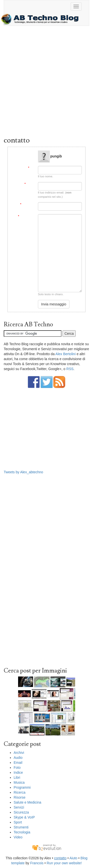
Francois (37, 863)
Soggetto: (27, 204)
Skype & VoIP (24, 817)
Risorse (19, 797)
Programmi (22, 787)
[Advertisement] (46, 82)
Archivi (19, 753)
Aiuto (73, 858)
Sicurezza (21, 812)
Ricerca (19, 792)
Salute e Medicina (27, 802)
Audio (18, 758)
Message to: (27, 152)
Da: (31, 168)
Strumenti (21, 827)
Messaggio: (26, 216)
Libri (17, 777)
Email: (30, 184)
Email (18, 763)
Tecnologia (22, 832)
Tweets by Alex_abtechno (23, 472)
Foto (17, 768)
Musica (19, 782)
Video (18, 837)
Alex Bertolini (65, 354)
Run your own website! (64, 863)
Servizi (19, 807)
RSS (70, 369)
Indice (18, 772)
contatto (60, 858)
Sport (18, 822)
